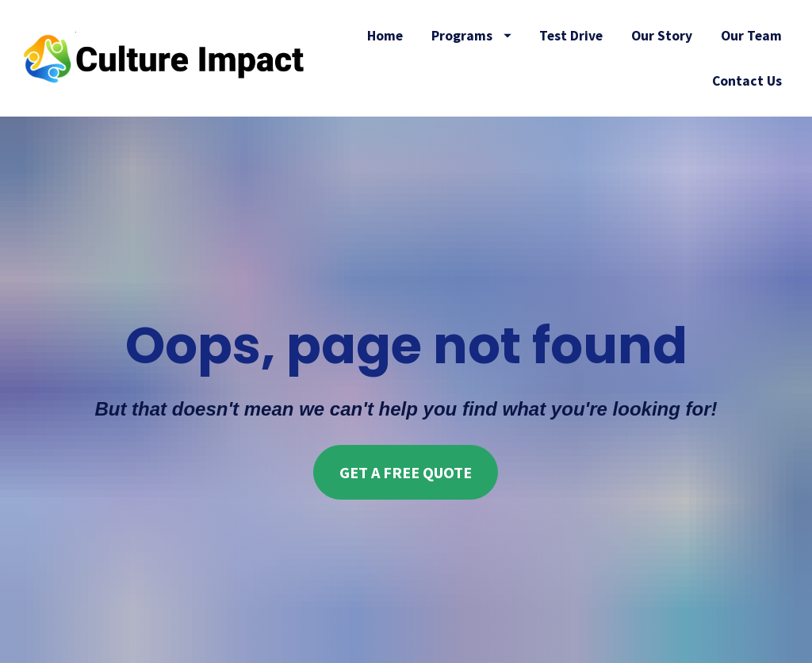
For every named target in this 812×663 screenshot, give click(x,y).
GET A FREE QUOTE (406, 459)
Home (385, 36)
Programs (471, 36)
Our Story (662, 36)
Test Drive (571, 36)
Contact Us (747, 81)
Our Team (751, 36)
